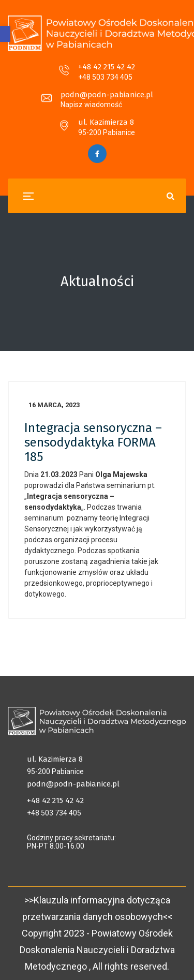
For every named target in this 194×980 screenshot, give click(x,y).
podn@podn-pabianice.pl (107, 95)
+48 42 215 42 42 (107, 67)
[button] (5, 34)
